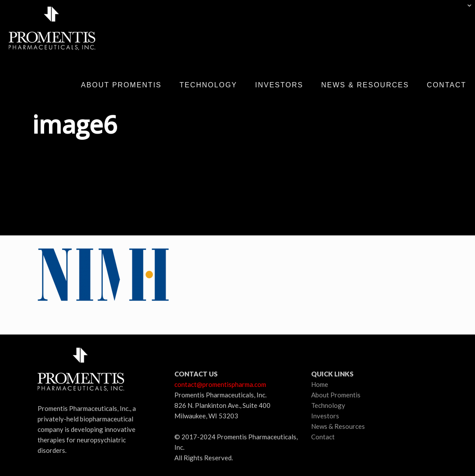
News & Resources (338, 426)
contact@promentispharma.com (220, 384)
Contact (323, 437)
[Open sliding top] (465, 10)
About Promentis (336, 395)
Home (320, 384)
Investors (325, 416)
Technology (328, 405)
